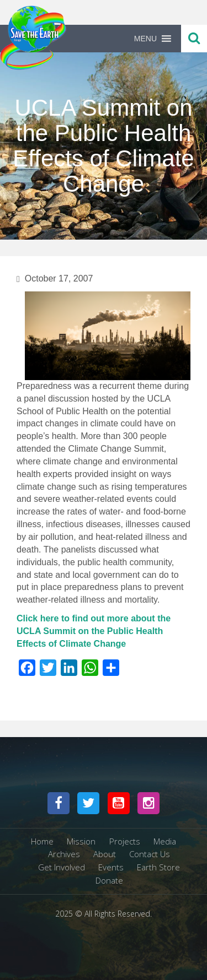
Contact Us (150, 854)
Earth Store (158, 867)
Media (165, 841)
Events (111, 867)
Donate (109, 880)
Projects (125, 841)
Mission (81, 841)
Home (42, 841)
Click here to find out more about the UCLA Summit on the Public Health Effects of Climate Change (94, 631)
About (105, 854)
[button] (145, 39)
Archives (64, 854)
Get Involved (62, 867)
